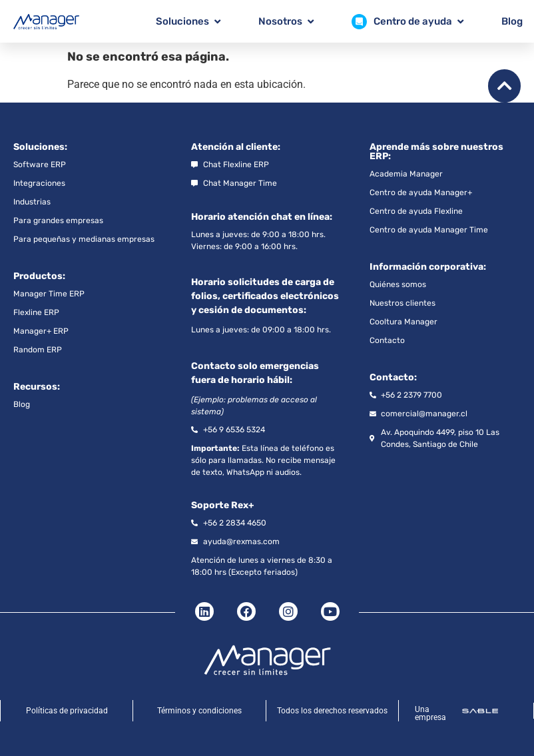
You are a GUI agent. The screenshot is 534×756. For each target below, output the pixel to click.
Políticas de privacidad (67, 711)
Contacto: (393, 377)
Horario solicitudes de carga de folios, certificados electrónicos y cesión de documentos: (265, 296)
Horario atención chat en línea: (262, 217)
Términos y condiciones (199, 711)
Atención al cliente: (236, 147)
